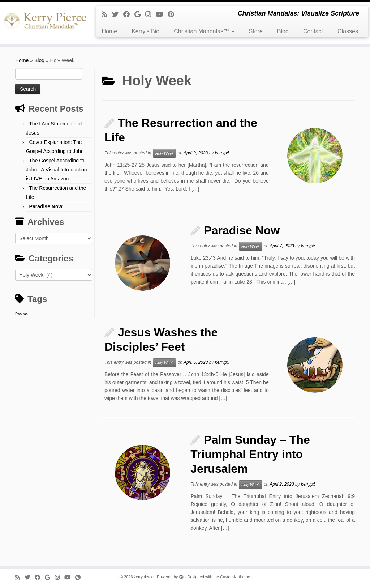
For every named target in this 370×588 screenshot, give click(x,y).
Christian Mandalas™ (204, 31)
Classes (348, 31)
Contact (313, 31)
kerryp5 (222, 153)
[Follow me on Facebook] (129, 14)
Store (256, 31)
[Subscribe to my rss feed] (107, 14)
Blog (283, 31)
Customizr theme (235, 577)
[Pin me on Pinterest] (173, 14)
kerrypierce (144, 577)
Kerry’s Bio (145, 31)
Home (109, 31)
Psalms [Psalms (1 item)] (21, 314)
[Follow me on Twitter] (118, 14)
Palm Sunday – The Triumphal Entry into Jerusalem (250, 454)
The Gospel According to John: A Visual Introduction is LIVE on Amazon (57, 170)
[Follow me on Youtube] (162, 14)
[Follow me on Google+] (140, 14)
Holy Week (165, 153)
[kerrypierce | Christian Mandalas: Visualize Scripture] (43, 23)
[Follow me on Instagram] (150, 14)
